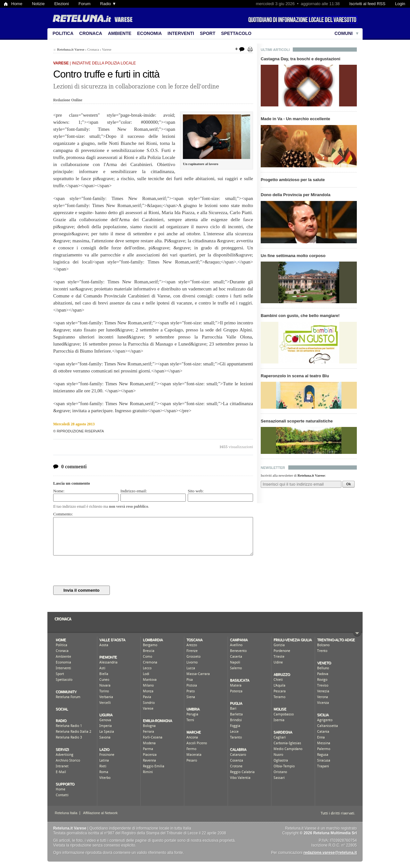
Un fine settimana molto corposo (293, 256)
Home (17, 4)
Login (400, 4)
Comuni (344, 33)
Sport (208, 33)
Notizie (38, 4)
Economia (149, 33)
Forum (85, 4)
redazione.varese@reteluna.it (330, 853)
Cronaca (91, 33)
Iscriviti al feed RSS (367, 4)
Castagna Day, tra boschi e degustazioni (300, 59)
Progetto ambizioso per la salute (293, 180)
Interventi (181, 33)
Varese (107, 49)
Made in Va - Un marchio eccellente (295, 119)
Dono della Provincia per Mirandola (295, 195)
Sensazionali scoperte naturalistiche (297, 421)
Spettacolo (236, 33)
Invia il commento (82, 590)
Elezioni (61, 4)
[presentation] (102, 571)
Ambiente (120, 33)
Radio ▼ (108, 4)
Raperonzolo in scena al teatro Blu (295, 376)
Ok (349, 484)
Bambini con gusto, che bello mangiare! (300, 316)
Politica (63, 33)
